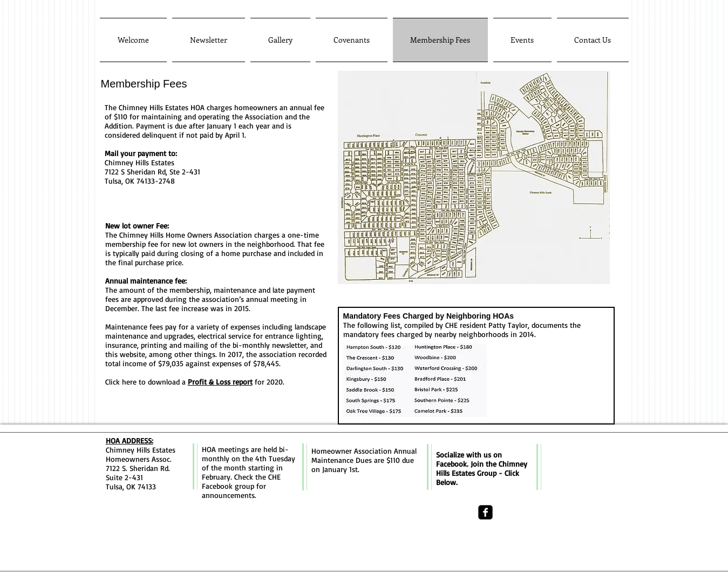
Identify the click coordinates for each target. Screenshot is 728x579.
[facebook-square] (485, 512)
